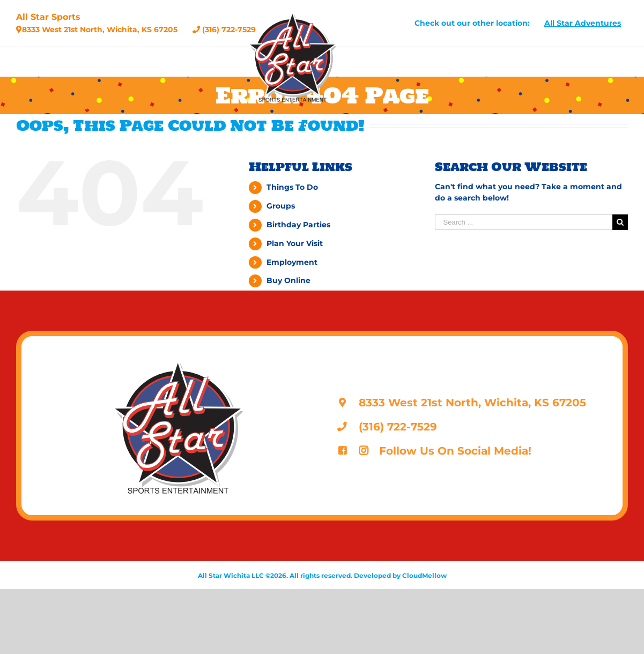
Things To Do (292, 187)
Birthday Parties (298, 225)
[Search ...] (524, 222)
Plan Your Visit (295, 243)
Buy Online (288, 280)
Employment (292, 262)
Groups (281, 206)
